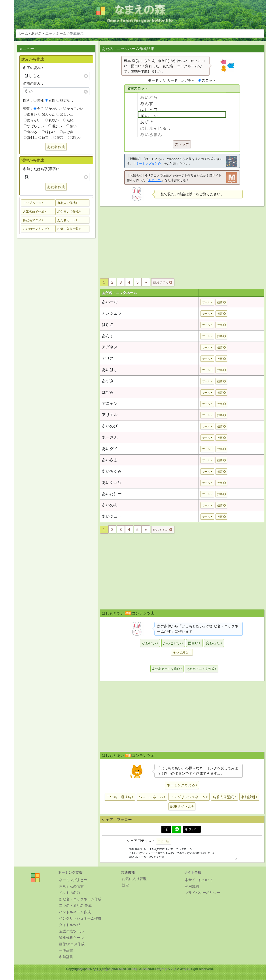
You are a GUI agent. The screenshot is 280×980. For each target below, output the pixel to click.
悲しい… (76, 138)
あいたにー (112, 494)
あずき (108, 381)
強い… (73, 126)
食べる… (32, 132)
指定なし (65, 100)
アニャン (110, 404)
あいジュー (112, 516)
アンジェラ (112, 313)
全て (39, 109)
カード (172, 80)
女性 (50, 100)
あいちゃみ (112, 471)
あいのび (110, 426)
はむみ (108, 392)
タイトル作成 (70, 925)
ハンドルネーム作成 (75, 912)
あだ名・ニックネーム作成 (80, 899)
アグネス (110, 347)
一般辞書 (66, 950)
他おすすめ (163, 282)
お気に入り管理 (134, 879)
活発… (70, 120)
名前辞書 (66, 957)
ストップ (182, 144)
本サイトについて (199, 880)
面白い (30, 114)
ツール (206, 302)
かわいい (53, 109)
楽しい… (65, 114)
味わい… (50, 132)
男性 (39, 100)
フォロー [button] (192, 829)
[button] (38, 203)
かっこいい (73, 109)
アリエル (110, 415)
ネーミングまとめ (148, 163)
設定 (125, 885)
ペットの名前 (70, 893)
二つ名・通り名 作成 (75, 906)
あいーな (110, 302)
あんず (108, 336)
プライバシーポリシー (202, 893)
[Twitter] (166, 829)
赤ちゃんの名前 (71, 886)
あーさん (110, 437)
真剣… (30, 138)
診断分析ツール (71, 938)
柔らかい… (34, 120)
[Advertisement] (56, 311)
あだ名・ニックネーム (49, 34)
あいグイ (110, 449)
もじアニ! (155, 180)
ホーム (23, 34)
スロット (209, 80)
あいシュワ (112, 482)
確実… (45, 138)
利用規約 (192, 886)
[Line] (177, 829)
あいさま (110, 460)
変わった (47, 114)
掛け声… (68, 132)
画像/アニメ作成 (72, 944)
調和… (60, 138)
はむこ (108, 325)
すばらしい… (35, 126)
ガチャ (190, 80)
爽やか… (53, 120)
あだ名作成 (56, 147)
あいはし (110, 370)
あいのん (110, 505)
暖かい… (57, 126)
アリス (108, 358)
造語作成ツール (71, 931)
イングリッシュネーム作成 (80, 918)
